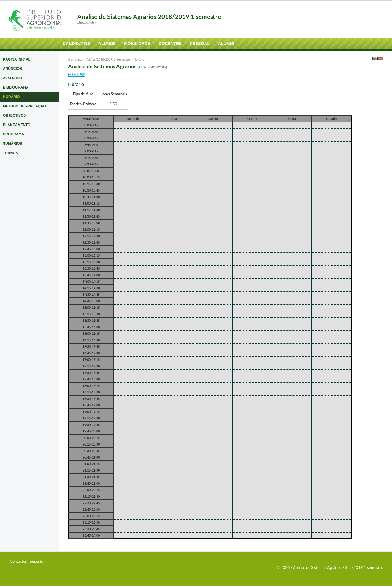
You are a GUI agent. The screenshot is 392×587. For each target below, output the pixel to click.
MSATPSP (77, 75)
